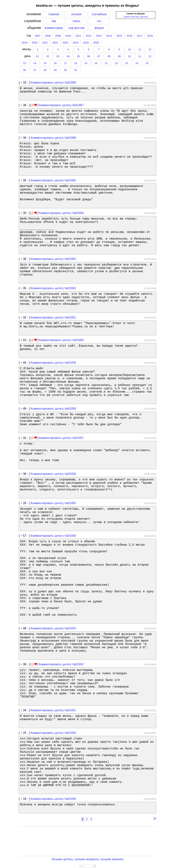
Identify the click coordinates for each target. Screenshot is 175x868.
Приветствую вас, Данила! (136, 17)
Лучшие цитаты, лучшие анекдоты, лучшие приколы (87, 859)
